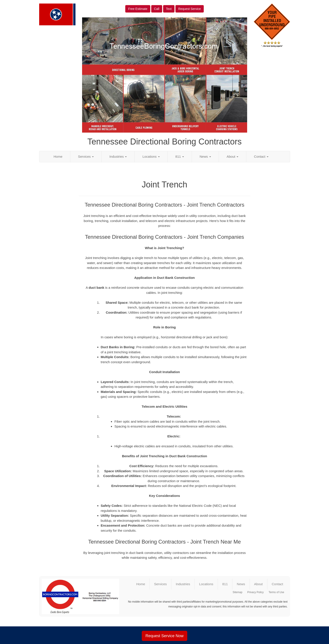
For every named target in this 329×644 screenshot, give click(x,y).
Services (86, 156)
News (205, 156)
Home (58, 156)
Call (157, 9)
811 (180, 156)
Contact (261, 156)
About (233, 156)
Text (169, 9)
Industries (118, 156)
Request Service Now (164, 636)
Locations (151, 156)
